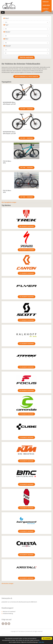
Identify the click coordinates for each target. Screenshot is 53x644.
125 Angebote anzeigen (27, 297)
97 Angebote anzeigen (26, 414)
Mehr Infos (41, 642)
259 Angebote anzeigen (27, 250)
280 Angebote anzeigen (27, 226)
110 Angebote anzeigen (27, 367)
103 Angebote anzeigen (27, 391)
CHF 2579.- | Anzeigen (27, 109)
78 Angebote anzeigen (26, 484)
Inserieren (46, 5)
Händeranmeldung (8, 613)
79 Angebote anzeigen (26, 461)
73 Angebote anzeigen (26, 508)
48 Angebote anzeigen (26, 578)
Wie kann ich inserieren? (9, 612)
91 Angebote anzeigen (26, 437)
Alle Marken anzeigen (7, 583)
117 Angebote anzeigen (27, 320)
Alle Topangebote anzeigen (9, 202)
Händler (46, 2)
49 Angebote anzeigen (26, 555)
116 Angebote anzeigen (27, 344)
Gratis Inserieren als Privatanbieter (26, 76)
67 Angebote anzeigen (26, 531)
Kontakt (46, 9)
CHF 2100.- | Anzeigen (27, 168)
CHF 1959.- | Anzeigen (27, 197)
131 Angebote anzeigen (27, 273)
